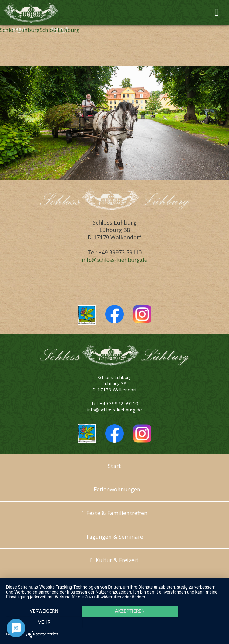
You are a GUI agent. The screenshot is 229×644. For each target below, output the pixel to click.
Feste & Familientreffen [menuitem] (117, 513)
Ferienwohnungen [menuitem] (117, 489)
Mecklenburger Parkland (87, 315)
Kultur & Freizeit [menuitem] (117, 560)
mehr (191, 623)
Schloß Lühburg (21, 30)
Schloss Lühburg (38, 12)
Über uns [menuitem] (114, 584)
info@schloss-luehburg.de (115, 260)
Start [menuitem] (114, 466)
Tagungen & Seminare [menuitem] (115, 537)
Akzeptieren (114, 623)
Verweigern (39, 623)
